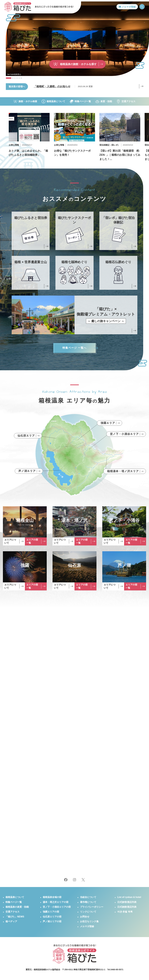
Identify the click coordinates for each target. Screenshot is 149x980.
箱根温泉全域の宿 (52, 898)
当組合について (88, 898)
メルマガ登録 (127, 7)
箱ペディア (11, 923)
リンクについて (88, 913)
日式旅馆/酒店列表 (127, 903)
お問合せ (85, 918)
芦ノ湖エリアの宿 (52, 923)
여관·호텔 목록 (125, 913)
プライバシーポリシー (92, 908)
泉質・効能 (104, 101)
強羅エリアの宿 (51, 913)
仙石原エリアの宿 (52, 918)
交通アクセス (126, 101)
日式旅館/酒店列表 (127, 908)
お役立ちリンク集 (89, 923)
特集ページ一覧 (80, 101)
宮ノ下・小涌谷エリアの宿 (57, 908)
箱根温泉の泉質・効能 (17, 908)
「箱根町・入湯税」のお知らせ (52, 91)
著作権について (88, 903)
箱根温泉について (53, 101)
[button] (9, 78)
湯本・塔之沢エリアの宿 (56, 903)
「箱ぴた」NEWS (15, 918)
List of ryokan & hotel (129, 898)
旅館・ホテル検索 (25, 101)
